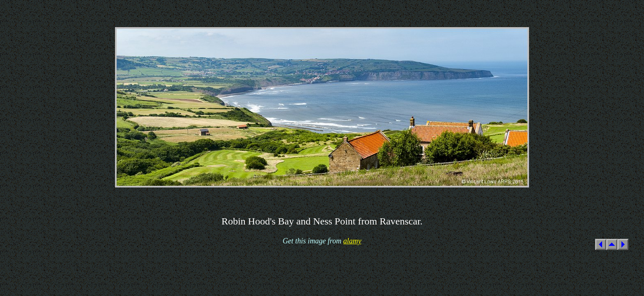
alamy (352, 241)
